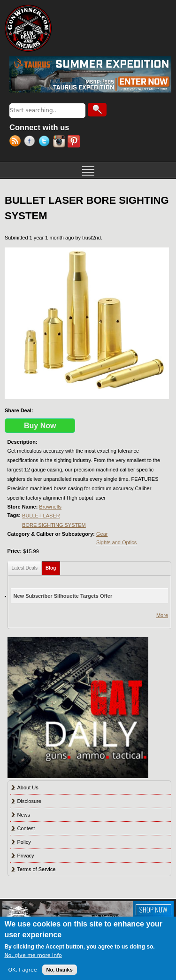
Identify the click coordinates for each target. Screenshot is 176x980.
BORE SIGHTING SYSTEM (54, 525)
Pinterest (75, 142)
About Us (28, 787)
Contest (26, 828)
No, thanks (60, 970)
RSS (17, 142)
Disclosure (29, 801)
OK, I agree (22, 970)
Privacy (26, 856)
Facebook (31, 142)
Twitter (46, 142)
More (162, 615)
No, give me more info (33, 955)
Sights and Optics (116, 542)
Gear (102, 534)
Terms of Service (37, 869)
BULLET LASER (41, 516)
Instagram (60, 142)
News (24, 815)
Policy (24, 842)
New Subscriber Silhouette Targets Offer (63, 596)
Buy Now (40, 426)
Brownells (50, 507)
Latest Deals (25, 568)
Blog (53, 566)
